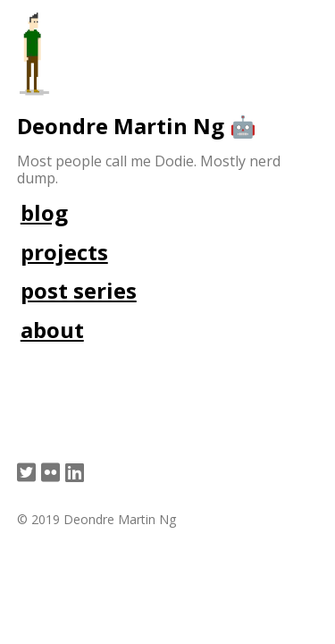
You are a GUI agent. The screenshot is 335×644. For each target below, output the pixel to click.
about (52, 330)
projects (64, 252)
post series (79, 290)
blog (44, 212)
